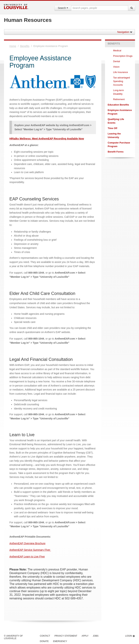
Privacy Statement (66, 636)
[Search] (132, 8)
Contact (45, 636)
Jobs (96, 636)
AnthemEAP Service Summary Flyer (30, 550)
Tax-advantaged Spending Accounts (122, 81)
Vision (117, 67)
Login (130, 636)
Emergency (60, 641)
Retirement (119, 99)
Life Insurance (121, 72)
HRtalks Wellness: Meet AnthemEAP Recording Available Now (47, 139)
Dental (117, 61)
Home (13, 46)
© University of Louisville (13, 637)
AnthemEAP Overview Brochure (27, 543)
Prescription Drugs (123, 56)
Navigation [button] (125, 32)
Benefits (25, 46)
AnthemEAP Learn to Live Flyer (27, 557)
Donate (44, 641)
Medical (117, 51)
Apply (85, 636)
